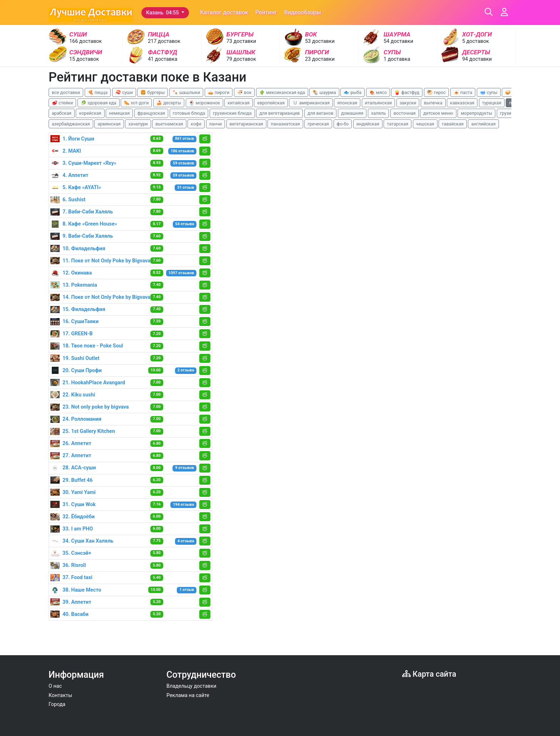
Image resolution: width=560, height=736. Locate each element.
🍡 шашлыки (186, 92)
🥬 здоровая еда (99, 103)
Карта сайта (429, 674)
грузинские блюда (232, 113)
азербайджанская (71, 124)
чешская (425, 124)
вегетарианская (246, 124)
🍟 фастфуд (407, 92)
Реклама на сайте (188, 695)
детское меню (438, 113)
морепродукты (476, 113)
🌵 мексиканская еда (282, 92)
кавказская (462, 103)
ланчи (216, 124)
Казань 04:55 (163, 13)
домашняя (352, 113)
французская (151, 113)
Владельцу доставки (191, 686)
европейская (271, 103)
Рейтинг (266, 12)
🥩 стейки (62, 103)
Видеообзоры (303, 12)
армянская (109, 124)
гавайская (453, 124)
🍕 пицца (98, 92)
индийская (368, 124)
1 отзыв (187, 590)
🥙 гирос (437, 92)
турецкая (492, 103)
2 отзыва (186, 370)
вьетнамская (169, 124)
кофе (196, 124)
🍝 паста (463, 92)
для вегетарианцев (279, 113)
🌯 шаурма (324, 92)
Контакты (60, 695)
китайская (238, 103)
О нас (55, 686)
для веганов (321, 113)
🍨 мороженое (204, 103)
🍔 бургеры (152, 92)
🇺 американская (311, 103)
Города (57, 704)
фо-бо (343, 124)
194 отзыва (183, 505)
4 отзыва (186, 541)
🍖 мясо (378, 92)
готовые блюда (189, 113)
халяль (378, 113)
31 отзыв (186, 187)
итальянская (379, 103)
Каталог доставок (224, 12)
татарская (397, 124)
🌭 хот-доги (136, 103)
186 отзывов (182, 151)
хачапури (138, 124)
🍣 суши (124, 92)
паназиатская (285, 124)
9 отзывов (184, 468)
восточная (405, 113)
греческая (318, 124)
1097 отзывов (181, 273)
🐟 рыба (352, 92)
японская (347, 103)
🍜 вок (244, 92)
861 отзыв (184, 139)
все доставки (66, 92)
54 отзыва (185, 224)
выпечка (433, 103)
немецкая (119, 113)
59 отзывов (183, 163)
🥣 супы (489, 92)
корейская (90, 113)
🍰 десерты (169, 103)
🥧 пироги (219, 92)
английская (483, 124)
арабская (62, 113)
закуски (408, 103)
